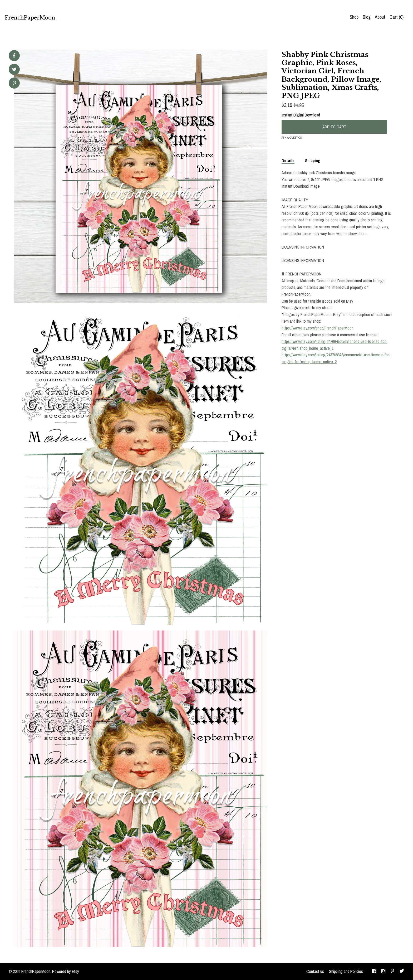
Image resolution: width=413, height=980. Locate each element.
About (380, 17)
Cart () (397, 17)
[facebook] (374, 972)
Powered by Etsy (66, 971)
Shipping (313, 161)
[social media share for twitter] (14, 70)
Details (288, 161)
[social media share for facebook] (14, 56)
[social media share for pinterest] (14, 84)
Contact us (315, 971)
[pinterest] (392, 972)
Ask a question (292, 138)
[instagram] (383, 972)
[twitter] (402, 972)
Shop (354, 17)
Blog (367, 17)
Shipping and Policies (346, 971)
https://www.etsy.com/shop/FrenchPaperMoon (318, 328)
